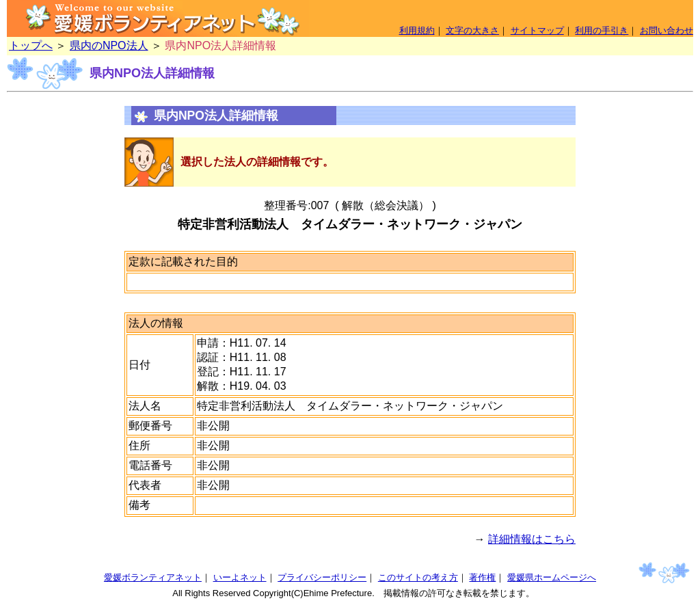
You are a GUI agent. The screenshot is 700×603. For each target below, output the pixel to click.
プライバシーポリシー (322, 577)
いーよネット (240, 577)
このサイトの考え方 (418, 577)
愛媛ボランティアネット (153, 577)
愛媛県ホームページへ (552, 577)
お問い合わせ (667, 30)
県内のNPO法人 (109, 45)
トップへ (31, 45)
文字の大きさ (472, 30)
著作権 (482, 577)
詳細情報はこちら (532, 539)
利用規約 (417, 30)
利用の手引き (602, 30)
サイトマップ (537, 30)
